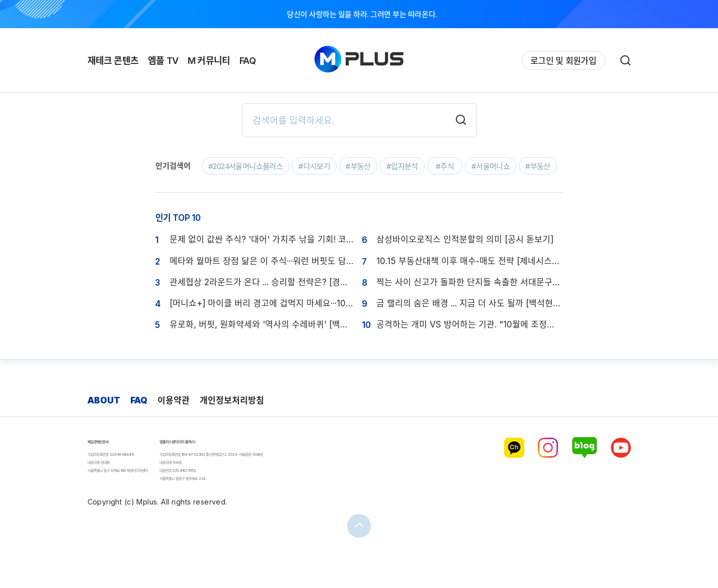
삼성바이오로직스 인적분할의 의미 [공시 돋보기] (465, 239)
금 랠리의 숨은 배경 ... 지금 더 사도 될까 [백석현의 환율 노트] (470, 303)
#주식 (445, 166)
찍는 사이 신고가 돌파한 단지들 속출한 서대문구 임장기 (470, 282)
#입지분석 (402, 166)
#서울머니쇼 (491, 166)
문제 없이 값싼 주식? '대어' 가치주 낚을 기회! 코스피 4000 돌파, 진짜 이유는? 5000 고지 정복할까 (263, 239)
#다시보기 (314, 166)
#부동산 (358, 166)
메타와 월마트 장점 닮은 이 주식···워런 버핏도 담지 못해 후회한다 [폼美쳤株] (263, 261)
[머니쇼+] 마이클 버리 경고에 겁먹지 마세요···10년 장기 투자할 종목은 (263, 303)
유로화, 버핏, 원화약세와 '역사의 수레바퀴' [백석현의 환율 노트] (263, 324)
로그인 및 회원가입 (563, 61)
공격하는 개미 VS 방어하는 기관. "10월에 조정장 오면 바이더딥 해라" (470, 324)
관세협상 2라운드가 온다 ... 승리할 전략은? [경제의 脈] (263, 282)
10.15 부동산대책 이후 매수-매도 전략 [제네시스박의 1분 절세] (470, 261)
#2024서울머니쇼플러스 (246, 166)
